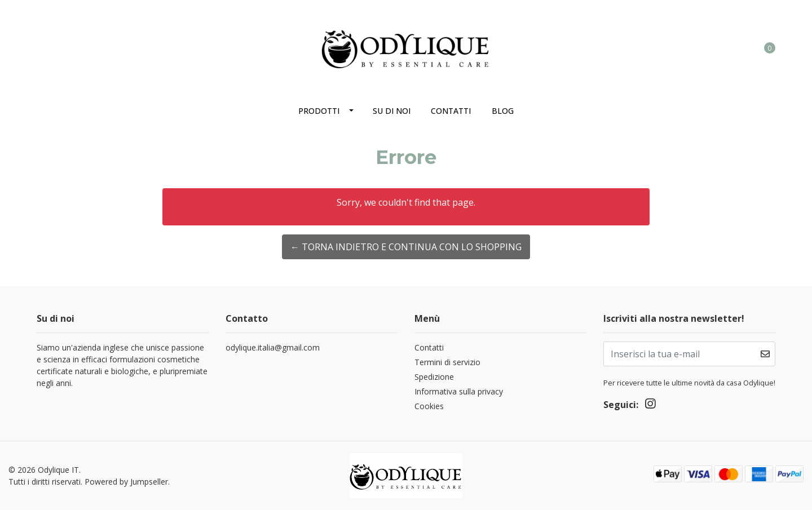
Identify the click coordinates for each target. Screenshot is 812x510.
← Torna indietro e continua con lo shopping (406, 247)
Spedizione (434, 377)
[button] (723, 47)
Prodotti (319, 111)
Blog (503, 111)
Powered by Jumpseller (126, 482)
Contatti (451, 111)
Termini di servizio (447, 362)
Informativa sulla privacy (459, 391)
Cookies (429, 406)
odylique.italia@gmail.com (273, 347)
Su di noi (392, 111)
